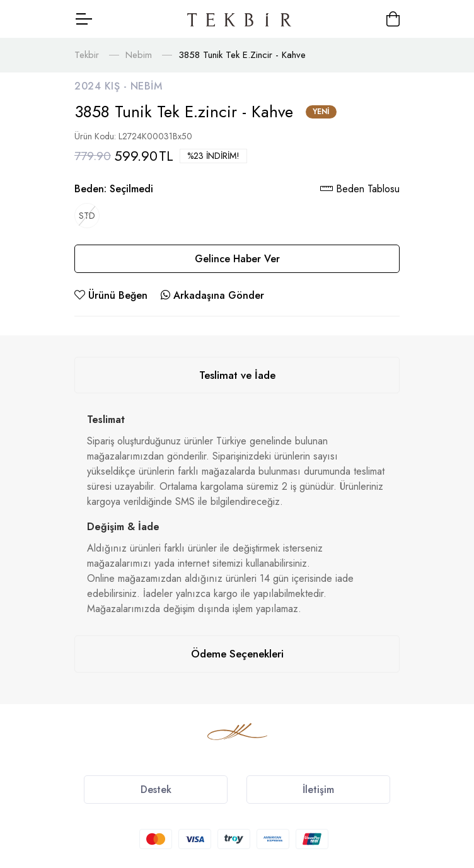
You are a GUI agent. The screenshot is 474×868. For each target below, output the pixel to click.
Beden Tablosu (360, 189)
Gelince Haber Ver (237, 259)
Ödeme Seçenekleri (237, 654)
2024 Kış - (102, 86)
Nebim (139, 55)
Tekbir (87, 55)
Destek (156, 790)
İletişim (318, 790)
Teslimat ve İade (237, 375)
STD (87, 216)
